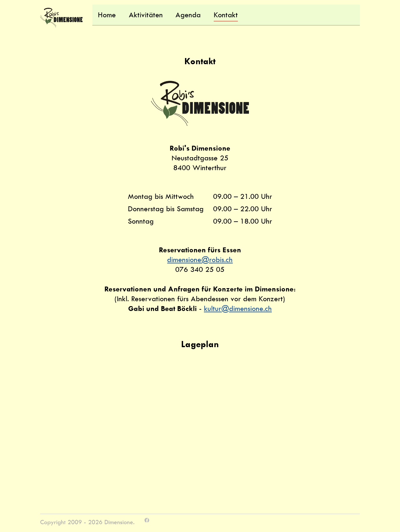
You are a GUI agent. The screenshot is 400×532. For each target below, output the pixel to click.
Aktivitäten (146, 15)
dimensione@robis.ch (200, 260)
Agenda (188, 15)
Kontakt (226, 15)
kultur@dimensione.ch (238, 309)
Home (107, 15)
